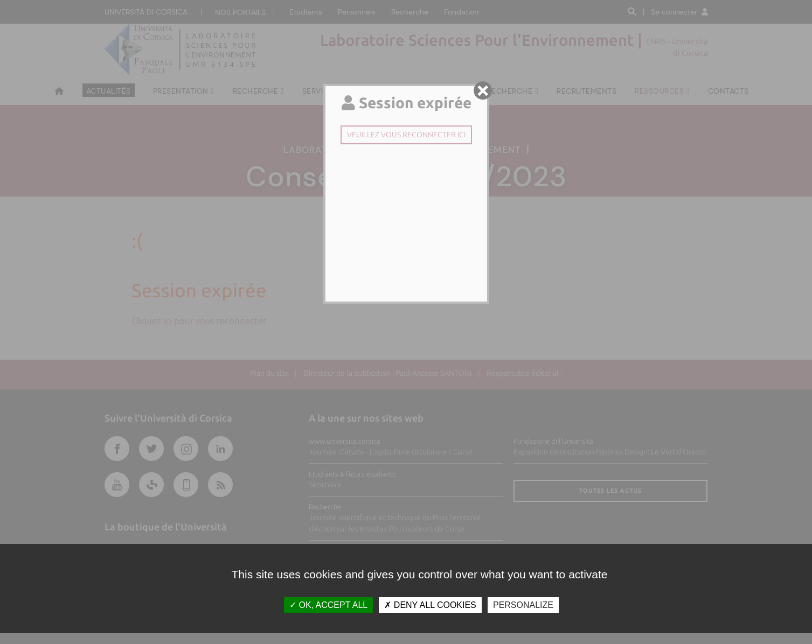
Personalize (523, 605)
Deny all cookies (430, 605)
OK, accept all (328, 605)
